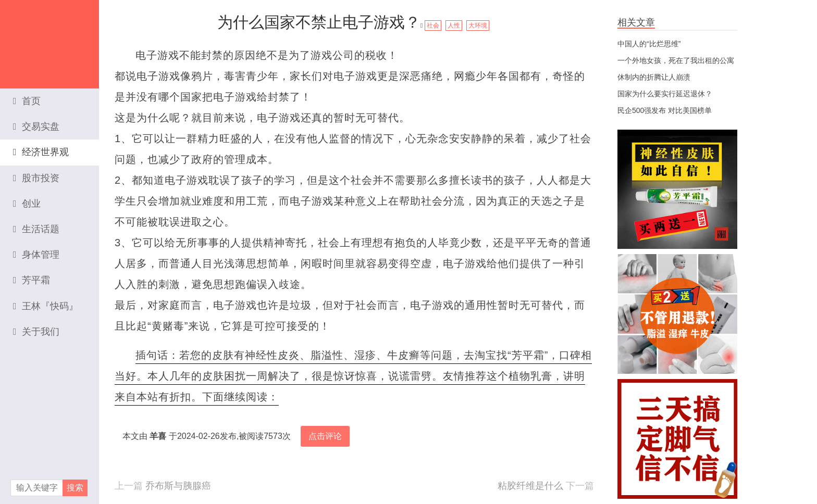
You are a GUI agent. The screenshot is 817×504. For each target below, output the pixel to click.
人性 (454, 26)
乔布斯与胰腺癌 (178, 486)
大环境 (478, 26)
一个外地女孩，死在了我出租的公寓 (676, 60)
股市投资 (36, 178)
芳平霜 (32, 280)
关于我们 (36, 332)
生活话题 (36, 229)
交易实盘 (36, 127)
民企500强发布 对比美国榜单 (665, 110)
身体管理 (36, 255)
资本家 (49, 39)
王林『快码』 (46, 306)
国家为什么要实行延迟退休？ (665, 94)
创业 (27, 204)
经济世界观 (41, 152)
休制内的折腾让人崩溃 (654, 77)
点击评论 (325, 436)
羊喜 (158, 436)
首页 (27, 101)
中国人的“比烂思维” (649, 44)
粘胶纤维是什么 (530, 486)
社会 (433, 26)
